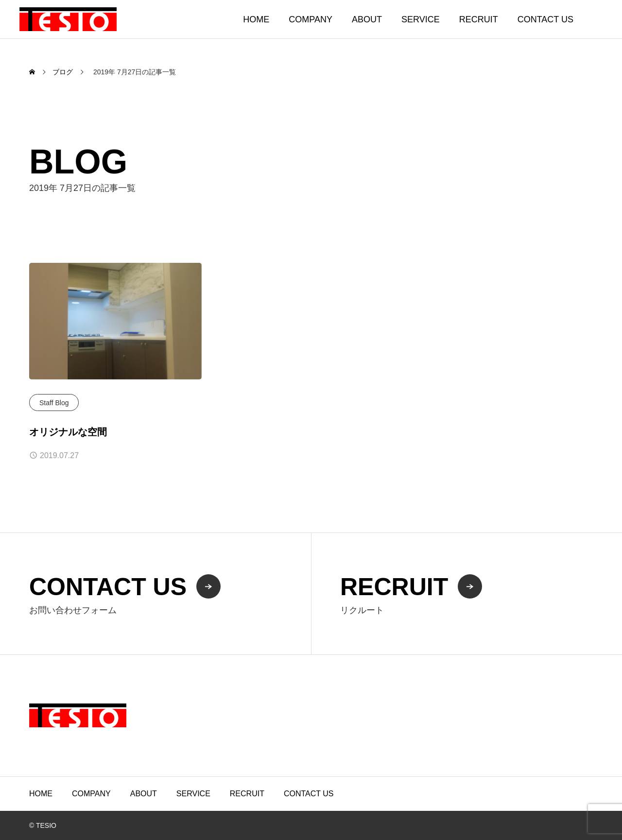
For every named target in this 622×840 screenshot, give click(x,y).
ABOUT (367, 19)
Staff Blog (54, 403)
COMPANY (311, 19)
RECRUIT (479, 19)
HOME (256, 19)
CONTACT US (545, 19)
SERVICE (421, 19)
